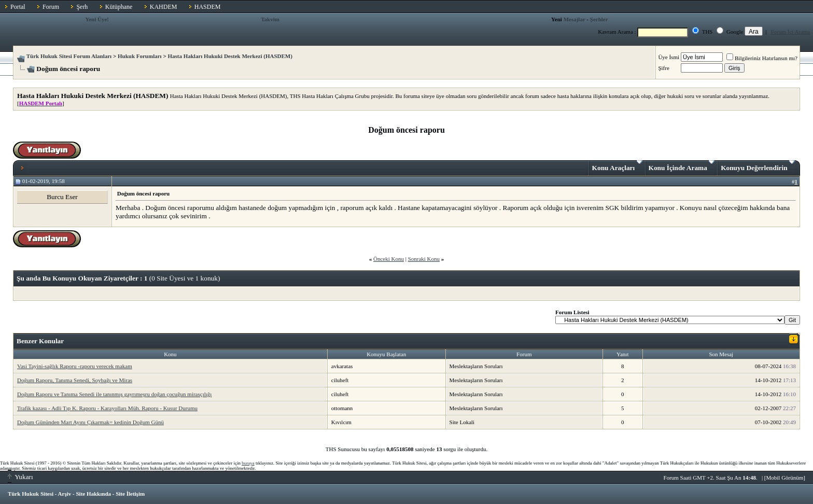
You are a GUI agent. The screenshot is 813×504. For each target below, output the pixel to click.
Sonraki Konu (424, 259)
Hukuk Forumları (140, 56)
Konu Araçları (617, 166)
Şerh (82, 7)
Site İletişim (130, 494)
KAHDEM (164, 7)
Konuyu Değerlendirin (758, 166)
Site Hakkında (93, 494)
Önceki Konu (389, 259)
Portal (18, 7)
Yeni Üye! (97, 19)
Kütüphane (119, 7)
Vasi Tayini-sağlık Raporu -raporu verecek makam (75, 366)
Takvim (270, 19)
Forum (51, 7)
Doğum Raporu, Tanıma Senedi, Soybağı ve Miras (75, 380)
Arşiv (65, 494)
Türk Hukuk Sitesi (31, 494)
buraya (248, 463)
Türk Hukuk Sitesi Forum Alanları (69, 56)
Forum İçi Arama (791, 32)
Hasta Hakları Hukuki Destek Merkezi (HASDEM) (230, 56)
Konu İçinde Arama (682, 166)
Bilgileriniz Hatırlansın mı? (762, 58)
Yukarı (20, 477)
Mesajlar (574, 19)
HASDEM (208, 7)
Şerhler (599, 19)
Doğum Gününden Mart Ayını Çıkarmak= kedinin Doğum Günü (90, 422)
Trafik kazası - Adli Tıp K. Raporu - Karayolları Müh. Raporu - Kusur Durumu (107, 408)
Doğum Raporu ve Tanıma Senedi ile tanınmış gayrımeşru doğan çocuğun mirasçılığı (114, 394)
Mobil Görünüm (785, 478)
